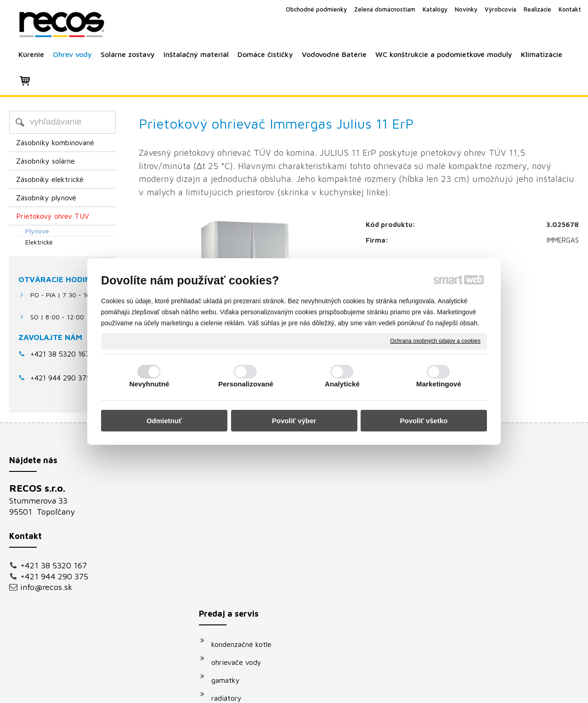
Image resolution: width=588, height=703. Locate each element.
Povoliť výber (294, 421)
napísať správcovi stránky (284, 690)
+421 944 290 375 (54, 576)
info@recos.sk (46, 587)
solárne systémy (243, 562)
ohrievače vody (241, 509)
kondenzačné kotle (246, 491)
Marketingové (439, 384)
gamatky (230, 527)
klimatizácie (235, 616)
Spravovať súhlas (449, 690)
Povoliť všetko (424, 421)
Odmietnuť (164, 421)
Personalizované (246, 384)
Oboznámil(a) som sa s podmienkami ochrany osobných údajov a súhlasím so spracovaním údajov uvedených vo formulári (493, 599)
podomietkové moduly (252, 598)
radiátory (231, 544)
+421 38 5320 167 (60, 354)
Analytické (342, 384)
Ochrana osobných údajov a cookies (435, 341)
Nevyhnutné (150, 384)
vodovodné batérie (247, 580)
